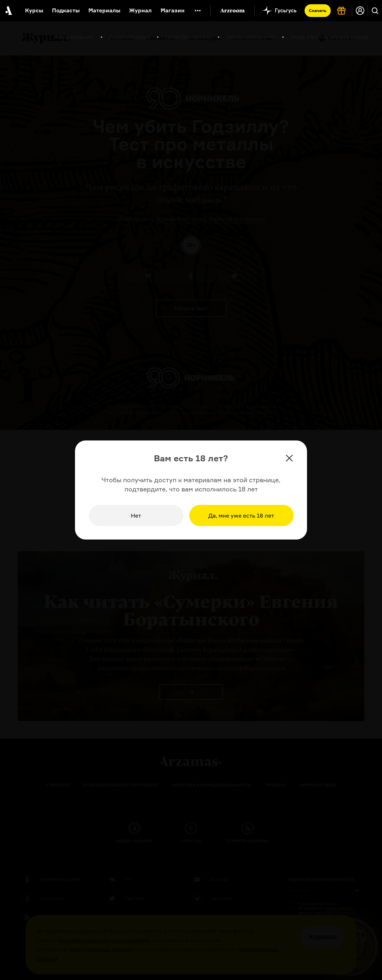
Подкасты (66, 10)
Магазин (173, 10)
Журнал (140, 10)
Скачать (318, 10)
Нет (136, 515)
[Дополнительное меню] (198, 11)
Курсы (34, 10)
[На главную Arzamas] (8, 11)
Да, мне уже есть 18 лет (241, 515)
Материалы (104, 10)
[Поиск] (375, 11)
